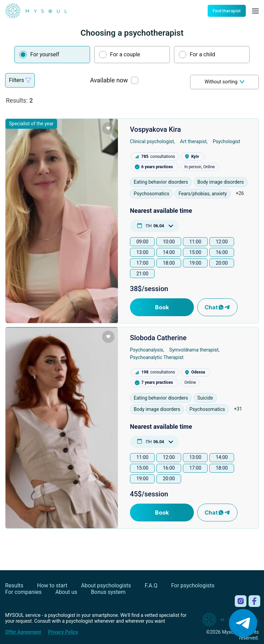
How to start (52, 585)
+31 (238, 409)
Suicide (205, 398)
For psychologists (193, 585)
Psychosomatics (151, 194)
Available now (109, 80)
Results (14, 585)
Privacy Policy (63, 632)
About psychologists (106, 585)
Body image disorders (221, 182)
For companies (23, 592)
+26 (240, 193)
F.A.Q (151, 585)
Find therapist (227, 11)
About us (66, 592)
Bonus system (108, 592)
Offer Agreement (23, 632)
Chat (217, 307)
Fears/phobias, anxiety (203, 194)
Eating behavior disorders (161, 182)
